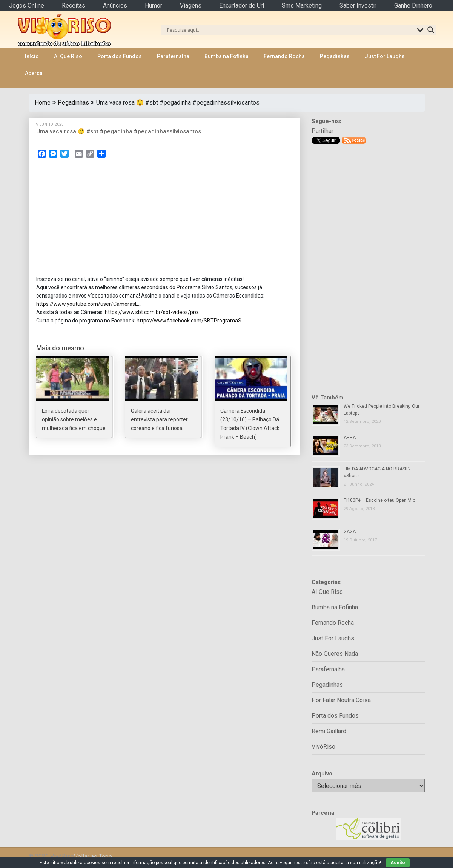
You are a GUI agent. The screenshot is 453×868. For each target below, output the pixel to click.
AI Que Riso (68, 56)
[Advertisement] (164, 219)
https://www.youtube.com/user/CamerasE (87, 304)
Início (32, 56)
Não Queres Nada (335, 654)
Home (43, 103)
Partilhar (322, 131)
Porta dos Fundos (120, 56)
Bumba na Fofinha (226, 56)
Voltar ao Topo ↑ (95, 856)
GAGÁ (350, 532)
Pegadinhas (335, 56)
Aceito (398, 863)
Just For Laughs (385, 56)
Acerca (34, 73)
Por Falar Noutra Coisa (341, 700)
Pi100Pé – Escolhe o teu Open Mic (379, 500)
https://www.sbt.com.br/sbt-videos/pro (151, 312)
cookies (92, 863)
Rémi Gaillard (329, 731)
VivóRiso (323, 747)
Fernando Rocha (284, 56)
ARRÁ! (350, 438)
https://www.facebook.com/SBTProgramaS (189, 321)
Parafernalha (173, 56)
